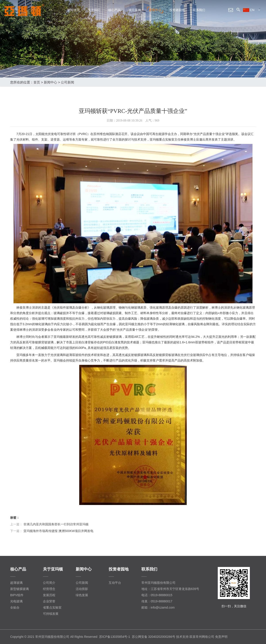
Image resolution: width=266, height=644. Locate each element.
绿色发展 (82, 595)
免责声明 (221, 637)
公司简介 (49, 583)
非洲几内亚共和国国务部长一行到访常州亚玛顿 (56, 524)
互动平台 (115, 583)
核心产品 (114, 10)
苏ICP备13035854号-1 (115, 637)
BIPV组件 (17, 595)
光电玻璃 (16, 601)
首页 (37, 82)
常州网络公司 (205, 637)
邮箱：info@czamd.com (158, 607)
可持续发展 (51, 614)
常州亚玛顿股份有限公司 (158, 583)
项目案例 (135, 10)
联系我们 (199, 10)
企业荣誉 (49, 601)
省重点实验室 (52, 607)
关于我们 (94, 10)
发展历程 (49, 595)
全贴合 (15, 607)
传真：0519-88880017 (157, 601)
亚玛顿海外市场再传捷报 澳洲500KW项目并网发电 (58, 531)
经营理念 (49, 589)
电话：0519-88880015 (157, 595)
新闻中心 (155, 10)
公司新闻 (67, 82)
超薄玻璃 (16, 583)
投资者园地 (177, 10)
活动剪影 (82, 589)
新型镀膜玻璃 (19, 589)
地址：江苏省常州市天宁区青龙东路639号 (170, 589)
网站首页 (74, 10)
